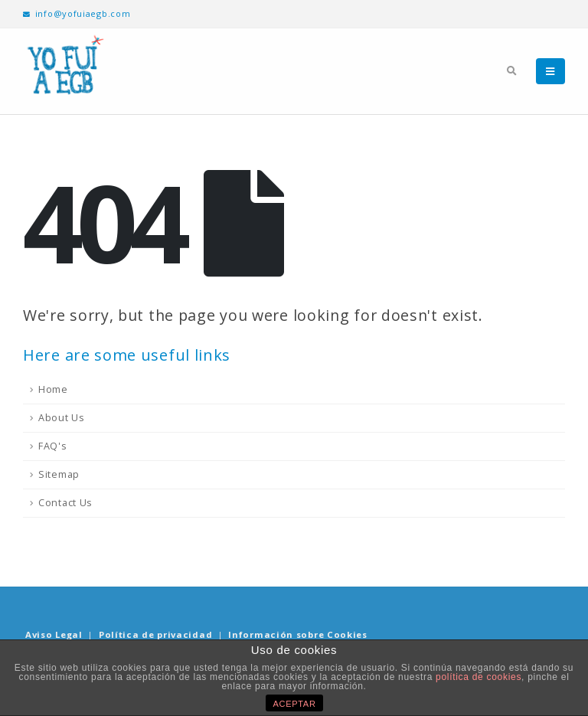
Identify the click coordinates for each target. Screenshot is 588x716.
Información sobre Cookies (298, 634)
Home (53, 389)
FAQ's (53, 446)
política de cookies (479, 677)
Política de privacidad (155, 634)
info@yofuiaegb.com (77, 13)
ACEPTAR (295, 704)
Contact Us (65, 503)
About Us (62, 418)
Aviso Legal (54, 634)
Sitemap (59, 474)
